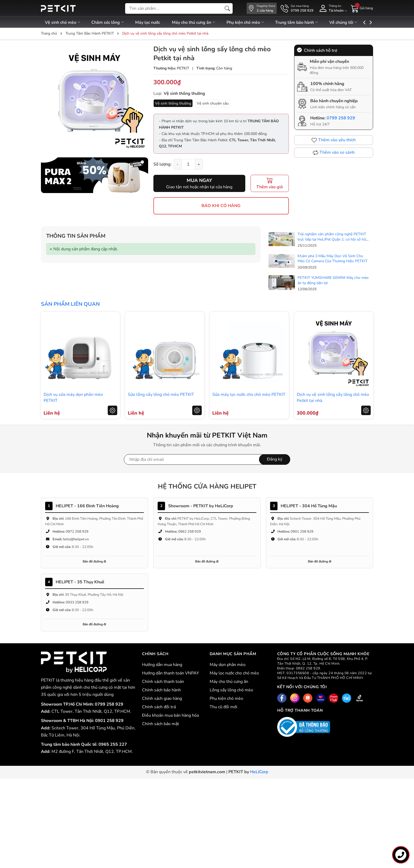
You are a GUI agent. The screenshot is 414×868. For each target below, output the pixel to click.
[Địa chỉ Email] (207, 459)
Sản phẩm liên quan (70, 304)
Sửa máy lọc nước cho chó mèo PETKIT (249, 395)
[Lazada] (321, 698)
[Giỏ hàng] (362, 8)
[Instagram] (295, 698)
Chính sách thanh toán (163, 682)
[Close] (51, 249)
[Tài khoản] (332, 8)
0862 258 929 (190, 532)
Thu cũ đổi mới (224, 707)
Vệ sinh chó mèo (63, 22)
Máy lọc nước (152, 22)
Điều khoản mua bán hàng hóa (170, 715)
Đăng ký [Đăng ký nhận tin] (275, 459)
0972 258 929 (77, 532)
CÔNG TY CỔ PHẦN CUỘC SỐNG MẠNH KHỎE (325, 666)
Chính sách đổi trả (159, 707)
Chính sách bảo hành (161, 690)
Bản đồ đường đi (94, 561)
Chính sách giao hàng (162, 698)
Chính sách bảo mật (161, 724)
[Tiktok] (359, 698)
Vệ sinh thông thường (173, 103)
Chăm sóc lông (110, 22)
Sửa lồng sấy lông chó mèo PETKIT (161, 395)
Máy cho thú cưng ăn (200, 22)
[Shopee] (308, 698)
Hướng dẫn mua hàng (162, 665)
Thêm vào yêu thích (334, 140)
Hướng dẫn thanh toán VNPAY (171, 673)
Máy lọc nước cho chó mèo (234, 673)
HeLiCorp (259, 772)
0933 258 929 (77, 602)
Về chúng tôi (356, 22)
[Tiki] (347, 698)
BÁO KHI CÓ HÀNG (221, 206)
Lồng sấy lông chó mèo (231, 690)
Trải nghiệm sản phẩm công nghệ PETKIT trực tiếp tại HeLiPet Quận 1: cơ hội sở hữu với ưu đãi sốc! (333, 239)
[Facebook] (282, 698)
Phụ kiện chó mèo (254, 22)
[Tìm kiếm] (227, 8)
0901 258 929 (302, 532)
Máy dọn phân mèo (228, 665)
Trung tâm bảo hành (308, 22)
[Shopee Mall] (334, 698)
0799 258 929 (341, 118)
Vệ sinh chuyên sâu (213, 103)
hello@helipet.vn (76, 539)
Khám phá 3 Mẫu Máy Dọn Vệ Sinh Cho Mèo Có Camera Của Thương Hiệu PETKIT (333, 259)
